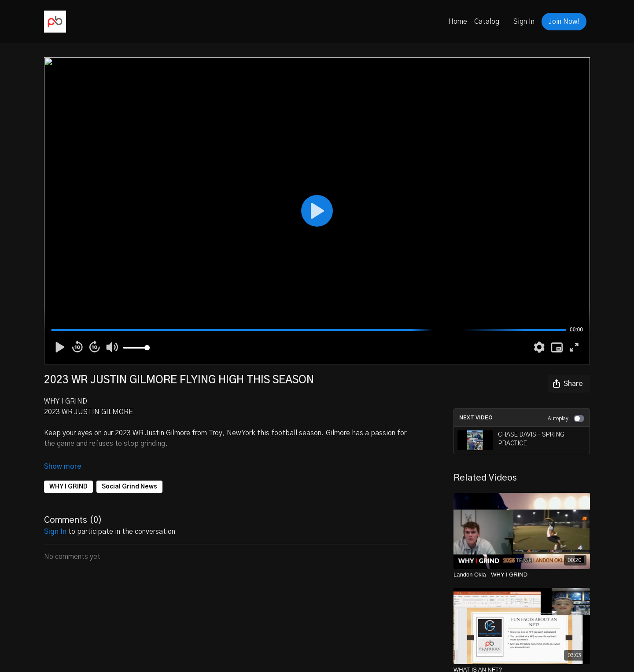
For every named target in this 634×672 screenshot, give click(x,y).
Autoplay (566, 419)
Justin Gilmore (168, 433)
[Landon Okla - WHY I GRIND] (522, 575)
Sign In (524, 22)
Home (458, 22)
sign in (55, 532)
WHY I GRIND (68, 487)
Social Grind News (129, 487)
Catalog (487, 22)
